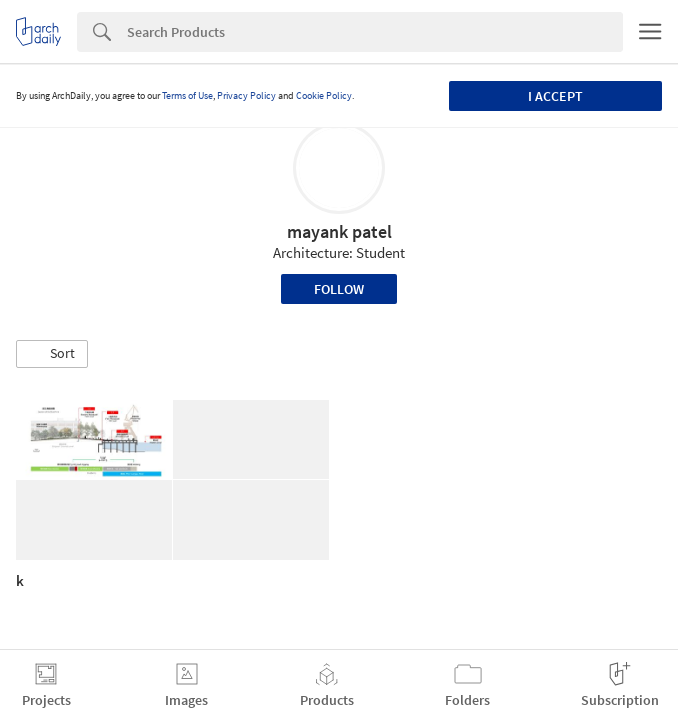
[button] (52, 354)
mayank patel (339, 231)
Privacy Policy (246, 95)
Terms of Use (187, 95)
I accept (555, 96)
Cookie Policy (324, 95)
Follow (339, 289)
